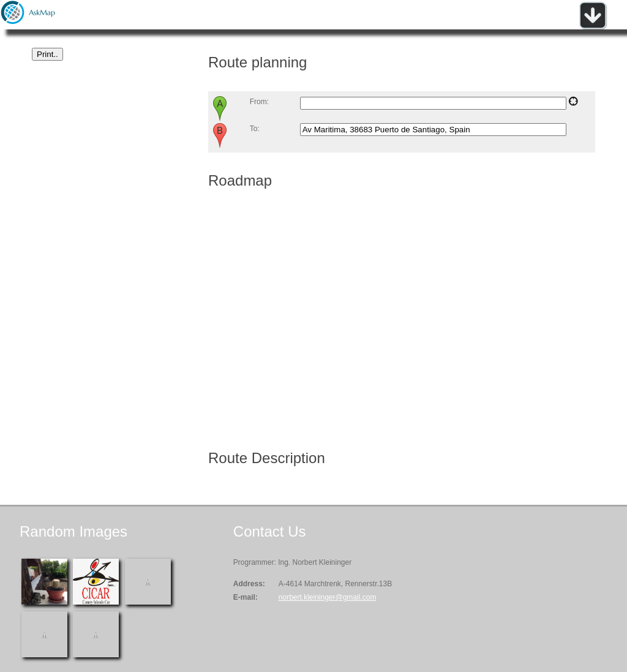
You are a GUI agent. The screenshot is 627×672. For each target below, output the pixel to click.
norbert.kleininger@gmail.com (328, 597)
